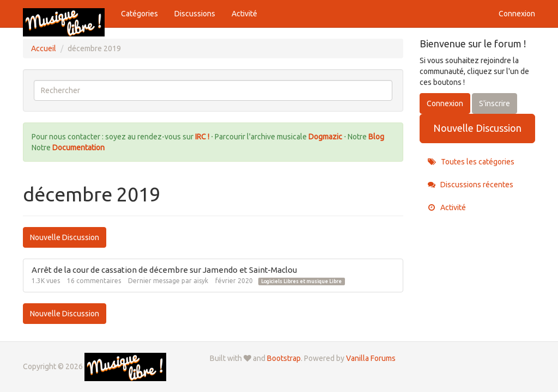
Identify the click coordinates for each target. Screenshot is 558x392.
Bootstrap (284, 358)
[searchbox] (213, 90)
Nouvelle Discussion (65, 237)
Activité (244, 14)
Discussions (195, 14)
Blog (376, 137)
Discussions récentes (471, 185)
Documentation (78, 148)
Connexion (517, 14)
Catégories (139, 14)
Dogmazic (326, 137)
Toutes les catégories (471, 162)
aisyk (201, 281)
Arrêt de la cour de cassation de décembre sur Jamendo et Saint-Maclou (164, 270)
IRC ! (202, 137)
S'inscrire (495, 103)
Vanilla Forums (371, 358)
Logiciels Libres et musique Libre (301, 281)
